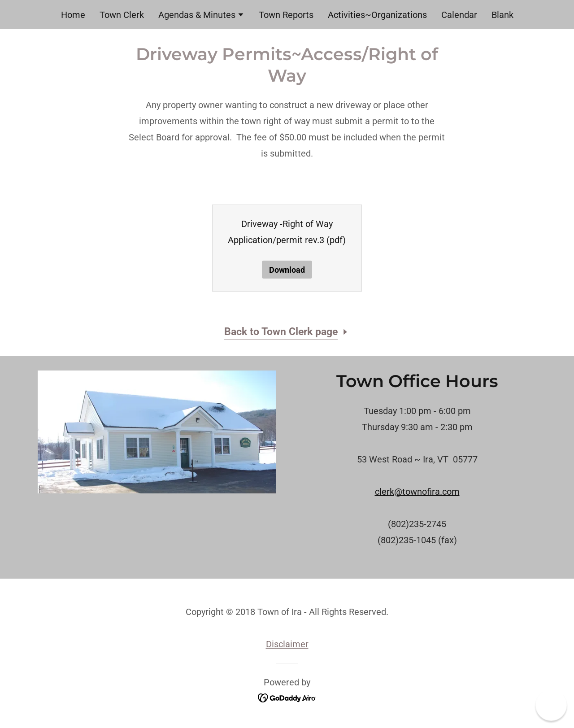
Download (287, 270)
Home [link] (73, 15)
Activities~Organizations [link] (377, 15)
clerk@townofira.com (417, 492)
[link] (287, 697)
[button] (201, 16)
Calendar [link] (459, 15)
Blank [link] (502, 15)
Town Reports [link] (286, 15)
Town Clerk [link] (122, 15)
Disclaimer (287, 644)
